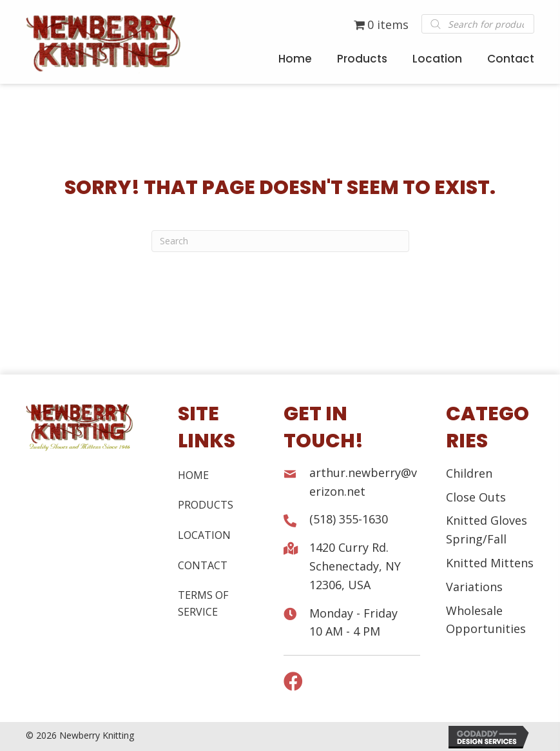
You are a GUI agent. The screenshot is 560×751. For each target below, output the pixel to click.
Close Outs (476, 497)
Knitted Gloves (487, 520)
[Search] (280, 241)
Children (469, 473)
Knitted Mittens (490, 563)
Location (204, 535)
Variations (474, 587)
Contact (203, 565)
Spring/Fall (476, 539)
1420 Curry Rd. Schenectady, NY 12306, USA (355, 566)
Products (206, 505)
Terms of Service (203, 603)
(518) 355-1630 (349, 519)
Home (193, 475)
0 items (381, 24)
